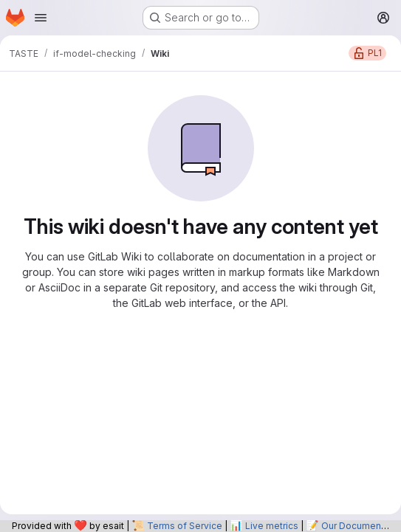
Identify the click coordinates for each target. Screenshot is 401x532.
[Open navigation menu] (41, 18)
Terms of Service (185, 526)
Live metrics (272, 526)
